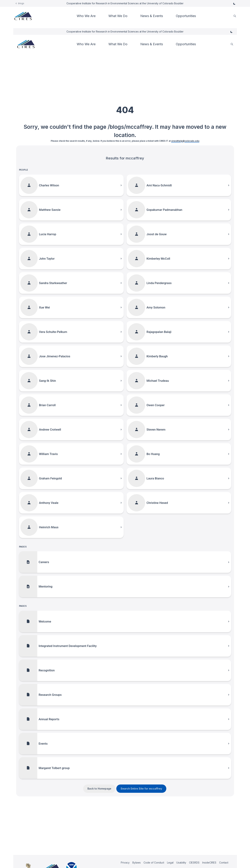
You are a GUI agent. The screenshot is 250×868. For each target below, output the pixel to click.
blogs (21, 3)
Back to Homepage (99, 789)
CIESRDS (194, 863)
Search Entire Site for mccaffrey (141, 789)
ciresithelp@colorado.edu (185, 141)
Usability (181, 863)
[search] (235, 16)
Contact (224, 863)
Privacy (125, 863)
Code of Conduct (154, 863)
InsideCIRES (209, 863)
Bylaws (137, 863)
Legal (170, 863)
